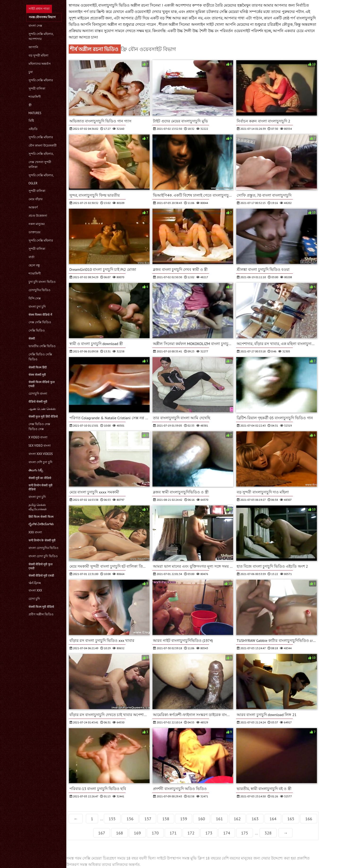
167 (102, 833)
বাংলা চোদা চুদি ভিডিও (43, 556)
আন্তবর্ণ (33, 207)
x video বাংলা (38, 437)
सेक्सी (32, 339)
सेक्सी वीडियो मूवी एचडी (41, 576)
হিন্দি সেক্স (35, 298)
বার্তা (32, 257)
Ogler (33, 183)
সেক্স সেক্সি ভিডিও (40, 322)
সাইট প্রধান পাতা (39, 9)
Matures (35, 113)
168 (120, 833)
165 (291, 819)
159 (183, 819)
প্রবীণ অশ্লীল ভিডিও (41, 614)
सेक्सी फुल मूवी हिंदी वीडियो (43, 417)
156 (130, 819)
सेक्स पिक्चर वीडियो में (40, 315)
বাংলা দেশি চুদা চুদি (40, 462)
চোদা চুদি (34, 599)
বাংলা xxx (35, 590)
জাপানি (33, 47)
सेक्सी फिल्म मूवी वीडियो (41, 607)
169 (137, 833)
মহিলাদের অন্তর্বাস (40, 64)
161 (219, 819)
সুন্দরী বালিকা (37, 89)
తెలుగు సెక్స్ (36, 470)
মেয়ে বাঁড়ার (36, 199)
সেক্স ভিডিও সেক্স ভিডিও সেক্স (40, 427)
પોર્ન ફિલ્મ (35, 583)
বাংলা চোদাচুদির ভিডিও (44, 548)
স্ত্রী (30, 105)
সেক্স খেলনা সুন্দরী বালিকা (40, 164)
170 (155, 833)
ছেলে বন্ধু (34, 265)
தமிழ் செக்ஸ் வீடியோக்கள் (38, 507)
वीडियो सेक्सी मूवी (38, 402)
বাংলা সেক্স (35, 26)
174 (227, 833)
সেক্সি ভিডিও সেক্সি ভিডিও (40, 357)
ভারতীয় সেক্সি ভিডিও (42, 346)
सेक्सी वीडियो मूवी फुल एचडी (41, 566)
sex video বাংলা (40, 446)
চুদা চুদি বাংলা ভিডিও (42, 282)
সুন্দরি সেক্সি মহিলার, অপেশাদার (41, 36)
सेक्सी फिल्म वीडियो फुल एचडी (42, 384)
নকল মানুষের (37, 224)
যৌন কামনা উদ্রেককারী (43, 145)
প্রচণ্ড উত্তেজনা (38, 216)
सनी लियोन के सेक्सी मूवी (42, 540)
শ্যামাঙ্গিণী (35, 97)
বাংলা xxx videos (41, 454)
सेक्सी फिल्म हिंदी (38, 367)
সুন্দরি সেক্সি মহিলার (41, 80)
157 (148, 819)
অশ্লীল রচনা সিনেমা (146, 5)
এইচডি (33, 129)
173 (209, 833)
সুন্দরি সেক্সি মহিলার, (41, 154)
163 (255, 819)
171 (173, 833)
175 (245, 833)
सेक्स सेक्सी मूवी (37, 375)
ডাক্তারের (34, 232)
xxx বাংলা (35, 532)
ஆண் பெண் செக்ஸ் (42, 409)
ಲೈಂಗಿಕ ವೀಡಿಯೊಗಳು (41, 524)
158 (166, 819)
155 (112, 819)
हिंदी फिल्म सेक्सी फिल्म (41, 517)
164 (273, 819)
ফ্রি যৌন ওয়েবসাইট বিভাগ (148, 49)
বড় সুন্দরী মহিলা (39, 55)
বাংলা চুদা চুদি (37, 307)
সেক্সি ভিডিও (37, 330)
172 (191, 833)
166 (309, 819)
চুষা (31, 72)
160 (201, 819)
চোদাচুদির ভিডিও (40, 290)
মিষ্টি (31, 121)
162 (237, 819)
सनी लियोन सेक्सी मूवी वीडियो (40, 487)
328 (268, 833)
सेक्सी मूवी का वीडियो (40, 478)
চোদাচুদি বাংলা (38, 394)
